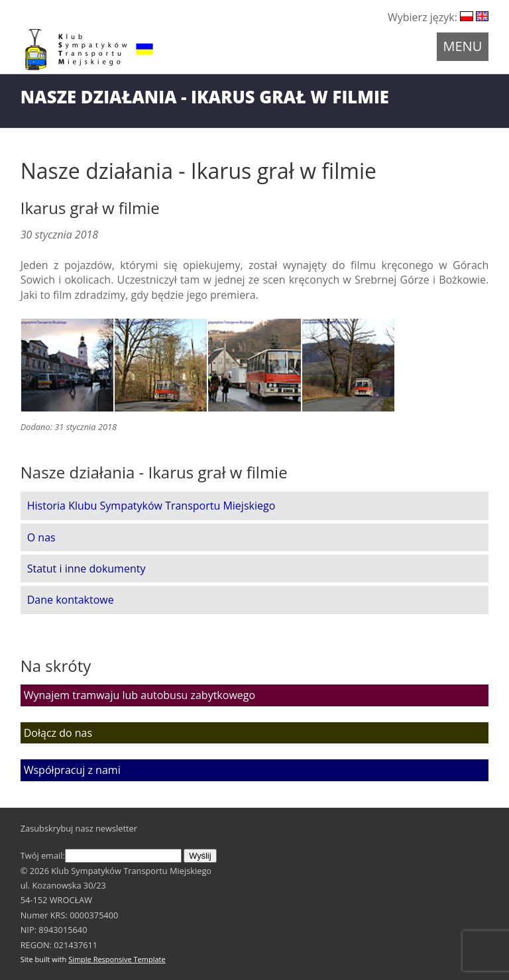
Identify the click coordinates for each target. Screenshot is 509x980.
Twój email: (101, 855)
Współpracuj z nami (72, 770)
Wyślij (200, 856)
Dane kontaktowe (71, 600)
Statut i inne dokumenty (86, 569)
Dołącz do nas (58, 733)
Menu (463, 46)
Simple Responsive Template (117, 959)
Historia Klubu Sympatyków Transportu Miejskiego (151, 506)
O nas (41, 537)
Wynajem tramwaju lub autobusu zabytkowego (140, 695)
